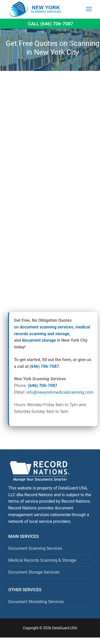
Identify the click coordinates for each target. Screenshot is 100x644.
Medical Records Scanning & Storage (42, 560)
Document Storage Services (34, 572)
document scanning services (46, 327)
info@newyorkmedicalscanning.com (60, 392)
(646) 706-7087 (44, 366)
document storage (39, 340)
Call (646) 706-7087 (50, 24)
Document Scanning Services (35, 548)
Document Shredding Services (36, 602)
